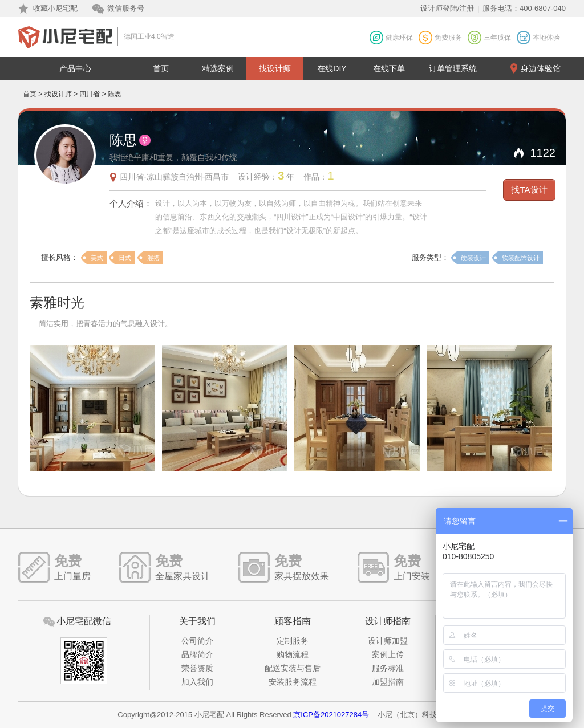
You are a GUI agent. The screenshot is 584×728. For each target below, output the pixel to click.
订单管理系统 (453, 68)
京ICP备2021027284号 (331, 715)
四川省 (90, 94)
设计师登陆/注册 (447, 8)
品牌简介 (197, 654)
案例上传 (388, 654)
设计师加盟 (388, 641)
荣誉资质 (197, 668)
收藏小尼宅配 (55, 8)
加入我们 (197, 682)
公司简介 (197, 641)
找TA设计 (529, 190)
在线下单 (389, 68)
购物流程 (293, 654)
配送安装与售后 (293, 668)
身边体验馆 (541, 68)
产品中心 (75, 68)
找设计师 (275, 68)
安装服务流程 (293, 682)
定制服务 (293, 641)
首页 (161, 68)
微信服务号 (126, 8)
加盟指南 (388, 682)
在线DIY (332, 68)
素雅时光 (57, 302)
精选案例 (218, 68)
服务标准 (388, 668)
